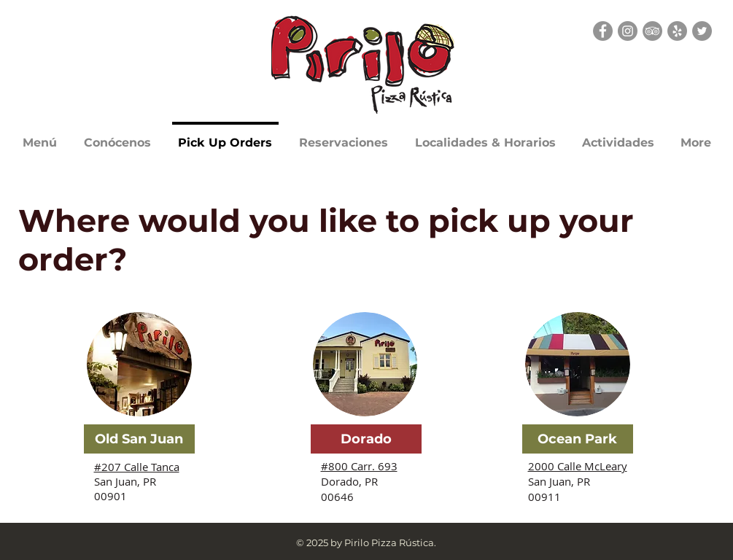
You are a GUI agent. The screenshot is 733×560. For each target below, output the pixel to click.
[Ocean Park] (578, 439)
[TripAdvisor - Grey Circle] (652, 31)
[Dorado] (366, 439)
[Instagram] (628, 31)
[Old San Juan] (139, 439)
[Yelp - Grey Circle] (677, 31)
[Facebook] (603, 31)
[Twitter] (702, 31)
